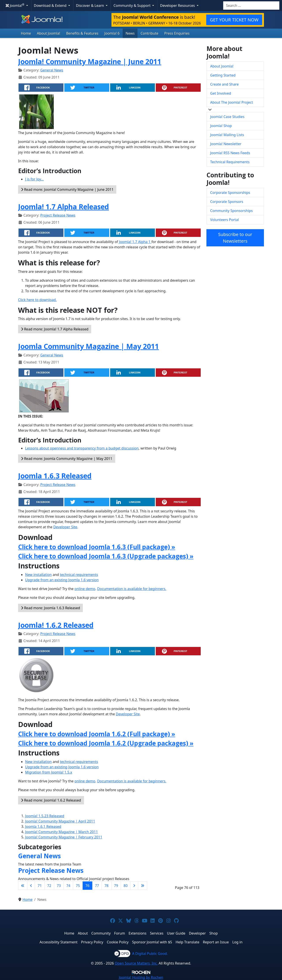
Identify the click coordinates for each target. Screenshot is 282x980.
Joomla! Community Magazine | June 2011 (90, 61)
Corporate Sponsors (227, 202)
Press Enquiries (177, 33)
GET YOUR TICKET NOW (234, 20)
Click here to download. (37, 300)
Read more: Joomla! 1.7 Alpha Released (55, 329)
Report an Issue (216, 942)
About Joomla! (49, 33)
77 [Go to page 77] (97, 886)
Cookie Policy (118, 942)
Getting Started (223, 75)
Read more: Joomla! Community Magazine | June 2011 (67, 189)
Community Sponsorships (231, 211)
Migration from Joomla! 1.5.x (49, 772)
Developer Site (65, 527)
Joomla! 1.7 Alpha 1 (135, 242)
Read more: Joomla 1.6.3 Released (50, 608)
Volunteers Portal (224, 220)
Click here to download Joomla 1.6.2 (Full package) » (97, 734)
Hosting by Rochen (141, 977)
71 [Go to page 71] (40, 886)
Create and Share (224, 84)
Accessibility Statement (58, 942)
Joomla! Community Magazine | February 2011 (64, 837)
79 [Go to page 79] (116, 886)
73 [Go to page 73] (59, 886)
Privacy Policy (92, 942)
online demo (85, 589)
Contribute (149, 33)
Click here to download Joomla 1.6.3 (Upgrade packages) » (106, 556)
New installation (38, 575)
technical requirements (79, 575)
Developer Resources (178, 6)
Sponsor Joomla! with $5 (152, 942)
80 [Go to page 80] (126, 886)
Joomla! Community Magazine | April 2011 (60, 821)
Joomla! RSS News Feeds (230, 153)
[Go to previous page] (31, 886)
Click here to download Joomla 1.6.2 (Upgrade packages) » (106, 743)
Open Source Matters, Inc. (136, 963)
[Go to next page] (134, 886)
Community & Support (132, 6)
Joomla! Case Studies (227, 117)
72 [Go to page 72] (49, 886)
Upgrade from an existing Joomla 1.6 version (62, 580)
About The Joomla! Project (232, 102)
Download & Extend (51, 6)
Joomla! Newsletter (226, 144)
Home (26, 33)
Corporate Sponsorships (230, 193)
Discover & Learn (90, 6)
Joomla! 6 (112, 33)
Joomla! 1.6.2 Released (56, 625)
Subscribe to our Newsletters (235, 238)
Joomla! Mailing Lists (227, 135)
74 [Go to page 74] (68, 886)
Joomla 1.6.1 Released (43, 826)
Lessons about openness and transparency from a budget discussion (82, 448)
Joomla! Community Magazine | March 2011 (61, 832)
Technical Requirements (230, 162)
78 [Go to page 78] (106, 886)
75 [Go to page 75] (78, 886)
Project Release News (58, 215)
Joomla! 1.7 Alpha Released (63, 207)
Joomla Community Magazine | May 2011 (88, 346)
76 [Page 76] (87, 886)
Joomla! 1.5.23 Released (45, 816)
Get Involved (221, 93)
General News (52, 70)
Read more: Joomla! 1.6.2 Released (51, 800)
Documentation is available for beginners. (132, 589)
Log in (237, 942)
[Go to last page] (143, 886)
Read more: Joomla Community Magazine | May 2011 (67, 459)
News (130, 33)
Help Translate (187, 942)
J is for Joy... (34, 179)
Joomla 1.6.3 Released (55, 476)
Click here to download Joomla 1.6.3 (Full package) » (97, 547)
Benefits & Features (82, 33)
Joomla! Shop (221, 126)
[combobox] (251, 6)
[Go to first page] (23, 886)
